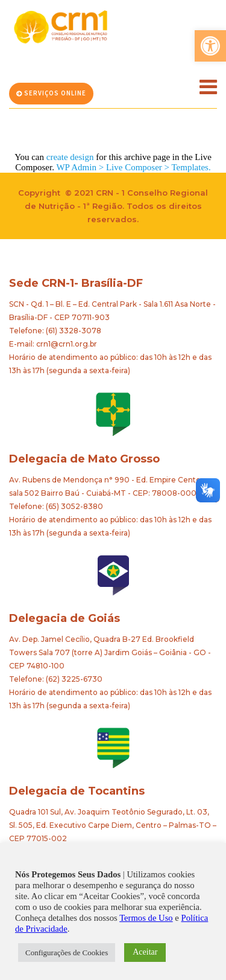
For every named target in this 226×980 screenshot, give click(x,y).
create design (70, 157)
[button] (210, 46)
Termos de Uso (146, 918)
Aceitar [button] (145, 952)
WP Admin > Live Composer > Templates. (133, 167)
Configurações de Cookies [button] (67, 953)
